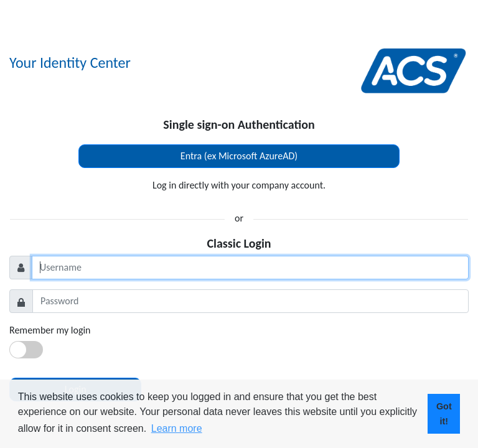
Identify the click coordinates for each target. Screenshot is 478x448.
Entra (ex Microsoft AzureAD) (239, 156)
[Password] (251, 301)
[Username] (250, 268)
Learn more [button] (177, 428)
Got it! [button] (444, 414)
